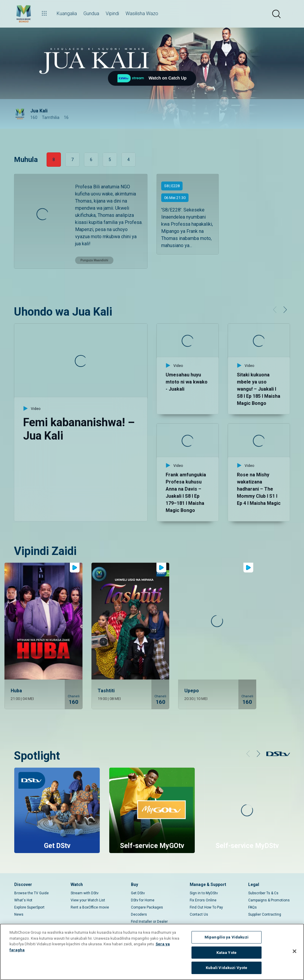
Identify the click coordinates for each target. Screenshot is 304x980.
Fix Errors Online (203, 888)
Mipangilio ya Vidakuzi (227, 937)
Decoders (139, 903)
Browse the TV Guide (31, 881)
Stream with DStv (85, 881)
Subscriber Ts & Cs (263, 881)
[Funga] (294, 951)
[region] (152, 952)
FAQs (252, 895)
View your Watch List (88, 888)
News (19, 903)
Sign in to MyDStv (204, 881)
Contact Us (199, 903)
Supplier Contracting (265, 903)
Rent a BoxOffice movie (90, 895)
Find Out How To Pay (206, 895)
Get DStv (138, 881)
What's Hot (23, 888)
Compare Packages (147, 895)
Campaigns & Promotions (269, 888)
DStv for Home (143, 888)
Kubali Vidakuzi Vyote (227, 968)
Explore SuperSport (29, 895)
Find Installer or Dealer (149, 910)
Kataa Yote (227, 953)
